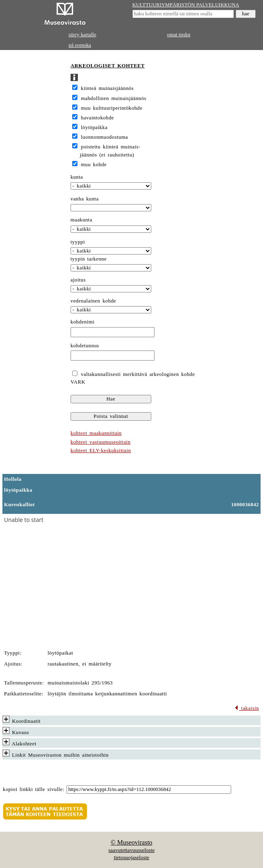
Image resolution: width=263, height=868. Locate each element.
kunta (77, 177)
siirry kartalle (82, 35)
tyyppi (78, 242)
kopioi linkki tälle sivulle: (33, 789)
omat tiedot (179, 35)
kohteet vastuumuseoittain (101, 442)
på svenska (80, 45)
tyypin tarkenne (89, 259)
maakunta (81, 220)
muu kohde (94, 165)
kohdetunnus (85, 346)
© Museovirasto (131, 842)
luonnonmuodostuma (105, 137)
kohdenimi (82, 322)
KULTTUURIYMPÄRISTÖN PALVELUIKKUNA (186, 5)
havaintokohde (98, 118)
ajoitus (78, 280)
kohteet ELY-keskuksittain (101, 451)
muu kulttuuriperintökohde (112, 108)
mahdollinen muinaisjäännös (114, 98)
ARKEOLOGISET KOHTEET (108, 66)
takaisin (247, 708)
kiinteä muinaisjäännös (107, 88)
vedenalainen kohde (93, 301)
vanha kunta (85, 199)
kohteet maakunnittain (96, 433)
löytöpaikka (94, 127)
